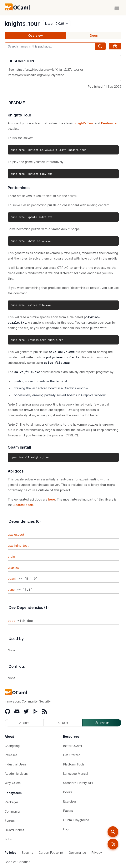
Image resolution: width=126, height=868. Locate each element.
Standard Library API (78, 783)
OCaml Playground (76, 820)
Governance (77, 853)
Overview (35, 36)
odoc (11, 621)
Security (28, 853)
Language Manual (76, 774)
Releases (11, 755)
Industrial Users (16, 764)
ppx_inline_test (18, 546)
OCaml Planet (14, 830)
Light (24, 723)
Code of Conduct (17, 862)
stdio (11, 557)
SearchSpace (23, 505)
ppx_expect (16, 535)
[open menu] (117, 8)
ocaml (12, 579)
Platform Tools (74, 764)
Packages (12, 802)
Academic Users (16, 774)
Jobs (8, 839)
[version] (57, 24)
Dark (63, 723)
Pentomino (109, 123)
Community (13, 811)
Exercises (70, 801)
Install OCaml (72, 746)
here (52, 499)
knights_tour (22, 24)
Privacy (97, 853)
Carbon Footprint (51, 853)
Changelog (12, 746)
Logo (67, 829)
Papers (68, 811)
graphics (14, 568)
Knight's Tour (84, 123)
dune (11, 590)
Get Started (72, 755)
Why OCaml (13, 783)
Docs (94, 36)
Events (10, 821)
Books (68, 792)
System (102, 723)
